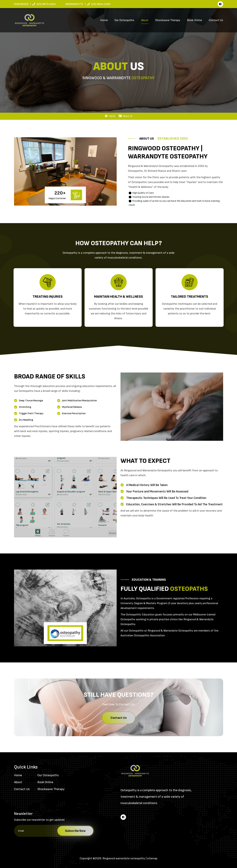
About (145, 20)
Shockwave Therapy (168, 20)
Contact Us (216, 20)
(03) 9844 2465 (101, 4)
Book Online (194, 20)
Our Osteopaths (124, 20)
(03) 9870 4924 (46, 4)
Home (104, 20)
